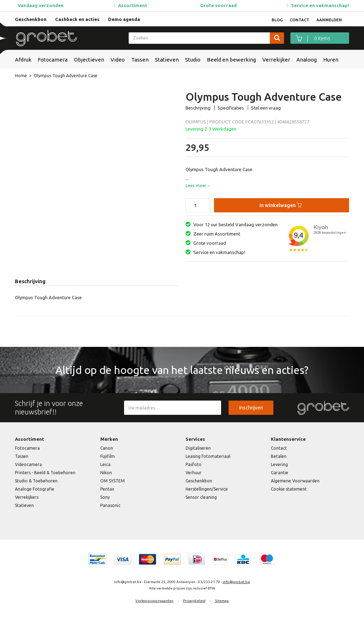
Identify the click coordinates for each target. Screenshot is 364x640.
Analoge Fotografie (35, 489)
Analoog (307, 60)
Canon (107, 448)
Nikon (106, 473)
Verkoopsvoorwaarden (154, 601)
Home (21, 76)
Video (118, 60)
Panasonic (110, 505)
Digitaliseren (198, 448)
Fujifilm (108, 456)
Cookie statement (289, 489)
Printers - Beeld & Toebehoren (45, 473)
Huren (331, 60)
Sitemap (222, 601)
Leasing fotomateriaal (208, 456)
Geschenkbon (31, 19)
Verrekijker (276, 60)
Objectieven (89, 60)
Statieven (167, 60)
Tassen (140, 60)
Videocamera (28, 464)
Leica (105, 464)
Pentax (107, 489)
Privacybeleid (194, 601)
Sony (105, 497)
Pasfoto (194, 464)
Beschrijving (198, 108)
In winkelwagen (281, 205)
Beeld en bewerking (231, 60)
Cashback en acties (77, 19)
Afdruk (23, 60)
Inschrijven (251, 408)
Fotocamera (53, 60)
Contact (279, 448)
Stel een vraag (266, 108)
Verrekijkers (27, 497)
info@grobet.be (236, 582)
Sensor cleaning (201, 497)
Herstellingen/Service (207, 489)
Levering (279, 464)
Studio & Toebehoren (36, 481)
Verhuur (194, 473)
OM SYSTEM (113, 481)
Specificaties (231, 108)
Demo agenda (124, 19)
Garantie (280, 473)
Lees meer (198, 186)
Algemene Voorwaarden (295, 481)
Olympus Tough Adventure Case (66, 76)
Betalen (279, 456)
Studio (193, 60)
